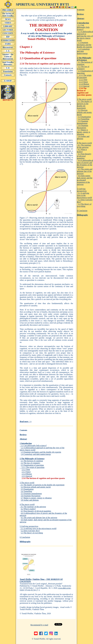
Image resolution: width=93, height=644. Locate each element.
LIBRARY (8, 26)
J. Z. (8, 51)
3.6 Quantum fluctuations (31, 496)
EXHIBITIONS (8, 40)
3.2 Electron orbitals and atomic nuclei (36, 487)
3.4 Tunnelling (26, 491)
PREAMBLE (8, 10)
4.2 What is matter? (28, 509)
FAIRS (8, 44)
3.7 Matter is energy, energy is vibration (36, 498)
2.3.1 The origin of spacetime (32, 467)
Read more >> (26, 422)
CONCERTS (8, 33)
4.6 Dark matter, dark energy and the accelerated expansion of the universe (85, 180)
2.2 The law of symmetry (30, 463)
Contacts (8, 75)
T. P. (8, 68)
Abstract (23, 439)
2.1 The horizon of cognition (32, 461)
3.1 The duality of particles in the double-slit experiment (42, 485)
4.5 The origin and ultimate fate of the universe (39, 518)
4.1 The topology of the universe (33, 507)
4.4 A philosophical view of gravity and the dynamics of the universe (85, 164)
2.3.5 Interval (27, 476)
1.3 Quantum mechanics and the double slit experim (41, 452)
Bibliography (25, 542)
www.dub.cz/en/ (65, 588)
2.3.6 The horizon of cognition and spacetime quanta (43, 478)
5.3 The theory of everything (32, 533)
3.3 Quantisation (27, 489)
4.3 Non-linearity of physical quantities (36, 511)
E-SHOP (8, 81)
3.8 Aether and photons (30, 500)
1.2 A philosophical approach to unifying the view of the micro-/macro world (85, 36)
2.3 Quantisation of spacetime (32, 465)
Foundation (8, 71)
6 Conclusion (25, 537)
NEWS (8, 19)
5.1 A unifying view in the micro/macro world (38, 528)
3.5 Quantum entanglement (31, 494)
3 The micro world (27, 483)
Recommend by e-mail (39, 625)
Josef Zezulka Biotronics (8, 63)
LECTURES (8, 30)
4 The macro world (27, 504)
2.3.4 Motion (27, 474)
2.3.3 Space (26, 472)
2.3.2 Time (26, 470)
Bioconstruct (8, 47)
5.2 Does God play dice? (30, 531)
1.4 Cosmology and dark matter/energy (36, 454)
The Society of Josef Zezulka (8, 15)
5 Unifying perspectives (29, 526)
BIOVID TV (8, 99)
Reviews (23, 435)
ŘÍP (8, 37)
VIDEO (8, 23)
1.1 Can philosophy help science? (33, 446)
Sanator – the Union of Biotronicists (8, 57)
